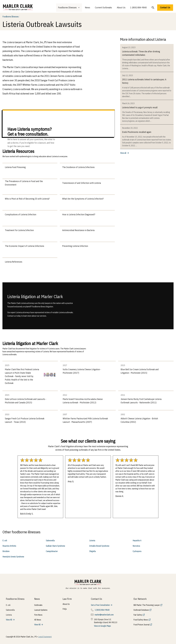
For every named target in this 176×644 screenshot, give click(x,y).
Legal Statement (45, 637)
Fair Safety (138, 615)
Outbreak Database (141, 610)
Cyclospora (137, 551)
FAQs (65, 609)
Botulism (6, 551)
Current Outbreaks (103, 8)
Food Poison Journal (141, 625)
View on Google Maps (102, 626)
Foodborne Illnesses (11, 17)
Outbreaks (38, 605)
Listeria (92, 541)
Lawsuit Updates (41, 610)
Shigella (92, 551)
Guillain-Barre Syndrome (55, 546)
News (88, 8)
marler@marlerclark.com (104, 615)
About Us (121, 8)
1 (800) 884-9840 (139, 8)
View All (9, 620)
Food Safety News (141, 620)
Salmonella (50, 541)
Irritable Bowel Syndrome (99, 546)
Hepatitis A (137, 541)
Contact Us (165, 8)
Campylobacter (52, 551)
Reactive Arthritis (9, 546)
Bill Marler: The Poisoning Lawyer (147, 605)
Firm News (38, 615)
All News (38, 620)
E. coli (5, 541)
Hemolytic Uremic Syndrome (13, 557)
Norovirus (136, 546)
